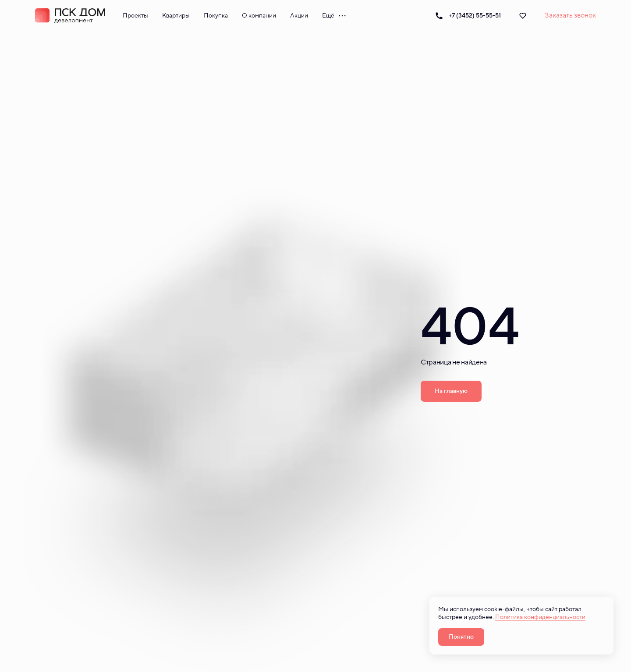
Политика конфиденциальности (540, 617)
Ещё (334, 16)
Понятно (461, 637)
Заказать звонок (570, 15)
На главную (451, 391)
